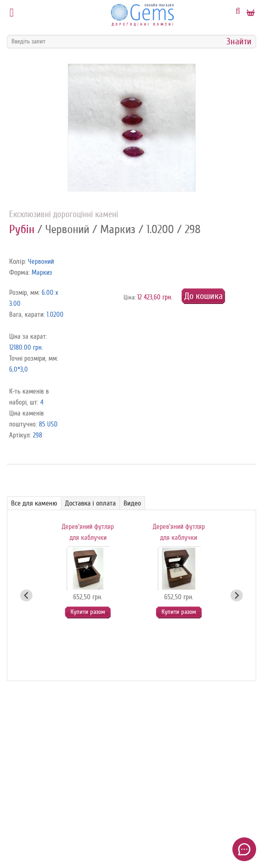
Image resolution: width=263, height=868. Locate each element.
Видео (132, 503)
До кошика (204, 296)
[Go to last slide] (26, 595)
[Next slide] (237, 595)
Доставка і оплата (90, 503)
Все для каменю (34, 503)
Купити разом (88, 612)
